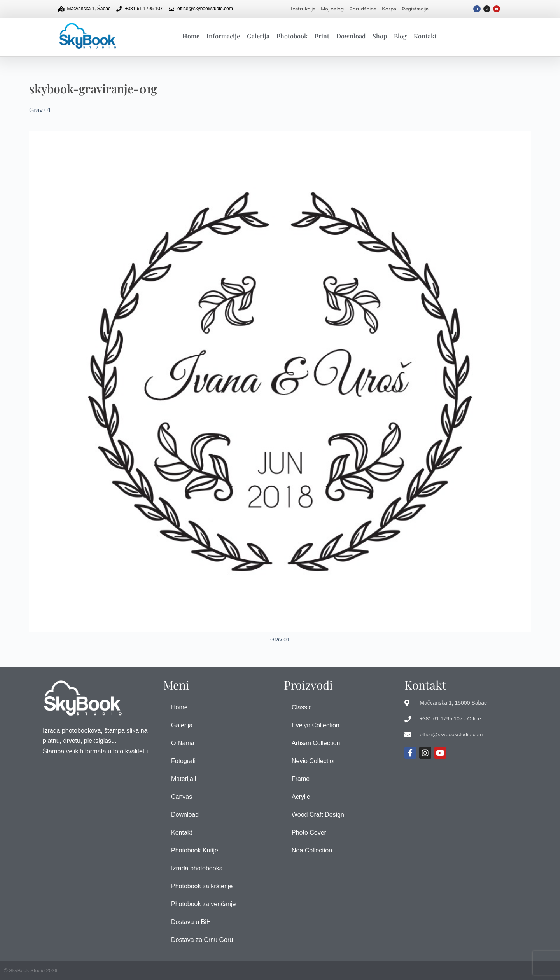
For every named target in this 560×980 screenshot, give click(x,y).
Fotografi (183, 761)
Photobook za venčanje (203, 904)
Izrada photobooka (197, 868)
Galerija (258, 36)
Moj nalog (332, 9)
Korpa (389, 9)
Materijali (184, 779)
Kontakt (425, 36)
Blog (400, 36)
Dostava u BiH (191, 922)
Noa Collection (312, 850)
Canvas (182, 797)
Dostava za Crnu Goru (202, 940)
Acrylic (301, 797)
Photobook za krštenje (202, 886)
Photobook (292, 36)
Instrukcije (303, 9)
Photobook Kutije (195, 850)
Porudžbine (363, 9)
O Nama (183, 743)
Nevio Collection (314, 761)
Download (351, 36)
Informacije (223, 36)
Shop (380, 36)
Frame (301, 779)
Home (191, 36)
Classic (302, 707)
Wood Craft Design (318, 815)
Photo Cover (309, 832)
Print (322, 36)
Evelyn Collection (316, 725)
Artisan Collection (316, 743)
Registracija (415, 9)
